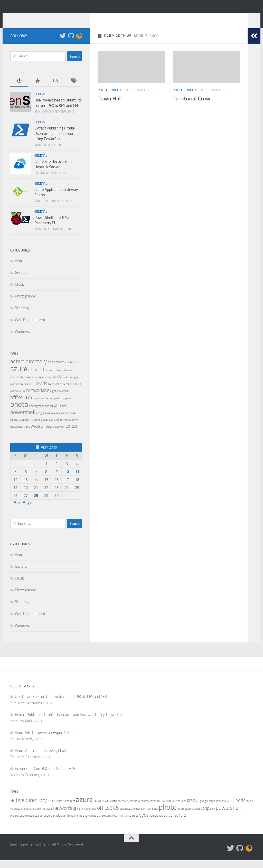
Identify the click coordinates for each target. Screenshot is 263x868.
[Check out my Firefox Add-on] (79, 43)
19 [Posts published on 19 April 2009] (15, 495)
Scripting (22, 316)
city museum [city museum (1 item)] (27, 385)
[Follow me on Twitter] (63, 43)
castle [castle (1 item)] (48, 378)
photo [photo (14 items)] (19, 412)
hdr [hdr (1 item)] (54, 385)
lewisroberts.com (49, 18)
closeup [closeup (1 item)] (40, 385)
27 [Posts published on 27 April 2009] (26, 503)
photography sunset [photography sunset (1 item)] (41, 414)
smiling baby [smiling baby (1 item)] (41, 428)
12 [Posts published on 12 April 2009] (15, 487)
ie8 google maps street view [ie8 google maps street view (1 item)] (212, 809)
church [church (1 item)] (14, 385)
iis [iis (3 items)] (33, 391)
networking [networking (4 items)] (38, 398)
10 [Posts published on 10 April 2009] (67, 479)
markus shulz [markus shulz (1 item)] (73, 392)
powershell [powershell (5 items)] (23, 420)
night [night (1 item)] (53, 399)
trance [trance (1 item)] (19, 435)
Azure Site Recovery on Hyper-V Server (46, 740)
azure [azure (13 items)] (19, 376)
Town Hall (110, 106)
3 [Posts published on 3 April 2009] (67, 471)
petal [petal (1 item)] (68, 406)
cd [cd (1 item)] (54, 378)
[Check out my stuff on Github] (71, 43)
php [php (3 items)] (57, 413)
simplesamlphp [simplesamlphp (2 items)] (22, 427)
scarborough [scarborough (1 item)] (68, 421)
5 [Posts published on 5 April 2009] (15, 479)
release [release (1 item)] (55, 421)
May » (27, 510)
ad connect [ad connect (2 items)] (56, 370)
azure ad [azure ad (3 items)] (36, 377)
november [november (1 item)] (63, 399)
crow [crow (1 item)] (48, 385)
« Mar (15, 510)
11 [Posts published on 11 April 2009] (77, 479)
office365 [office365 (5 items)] (21, 405)
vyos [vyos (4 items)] (35, 434)
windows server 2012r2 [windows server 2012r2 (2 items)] (59, 434)
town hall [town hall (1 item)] (118, 823)
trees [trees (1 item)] (27, 435)
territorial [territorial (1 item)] (66, 428)
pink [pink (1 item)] (64, 414)
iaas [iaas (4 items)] (61, 384)
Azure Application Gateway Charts (42, 758)
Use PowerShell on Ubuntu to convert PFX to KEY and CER (61, 704)
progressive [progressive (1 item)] (43, 421)
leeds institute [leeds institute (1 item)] (57, 392)
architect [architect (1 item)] (70, 370)
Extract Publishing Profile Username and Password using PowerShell (55, 141)
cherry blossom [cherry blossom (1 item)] (65, 378)
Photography (110, 98)
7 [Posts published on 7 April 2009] (36, 479)
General (41, 102)
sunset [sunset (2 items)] (54, 427)
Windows (22, 339)
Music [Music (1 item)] (22, 399)
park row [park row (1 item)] (59, 406)
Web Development (30, 328)
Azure (20, 268)
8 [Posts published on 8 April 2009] (46, 479)
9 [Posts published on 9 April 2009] (57, 479)
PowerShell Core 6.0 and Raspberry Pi (45, 776)
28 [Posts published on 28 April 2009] (36, 503)
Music (20, 292)
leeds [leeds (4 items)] (42, 391)
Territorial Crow (191, 106)
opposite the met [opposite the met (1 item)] (43, 406)
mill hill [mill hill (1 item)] (14, 399)
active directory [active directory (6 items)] (29, 369)
